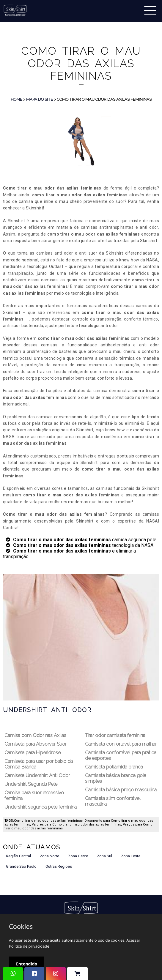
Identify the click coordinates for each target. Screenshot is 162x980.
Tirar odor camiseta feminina (115, 735)
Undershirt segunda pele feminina (41, 807)
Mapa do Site (40, 99)
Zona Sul (104, 856)
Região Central (18, 856)
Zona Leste (131, 856)
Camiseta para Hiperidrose (33, 753)
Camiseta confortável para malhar (121, 744)
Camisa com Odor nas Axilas (35, 735)
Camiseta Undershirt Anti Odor (37, 775)
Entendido (27, 964)
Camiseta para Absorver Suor (36, 744)
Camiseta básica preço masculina (121, 790)
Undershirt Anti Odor (47, 710)
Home (16, 99)
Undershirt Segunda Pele (31, 784)
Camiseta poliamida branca (114, 767)
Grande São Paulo (21, 866)
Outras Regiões (59, 866)
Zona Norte (49, 856)
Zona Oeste (78, 856)
